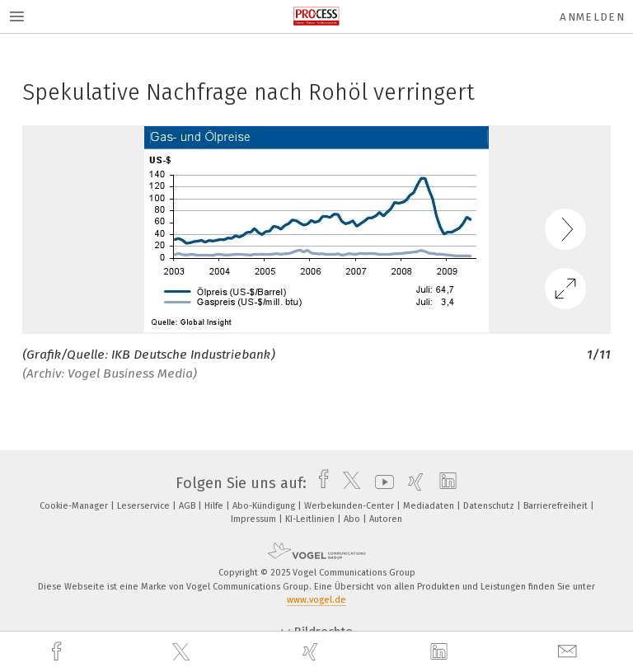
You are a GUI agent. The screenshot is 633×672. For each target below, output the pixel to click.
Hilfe (215, 506)
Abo (353, 519)
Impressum (255, 519)
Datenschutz (490, 506)
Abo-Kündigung (265, 506)
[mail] (570, 652)
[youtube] (380, 483)
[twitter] (183, 652)
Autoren (386, 519)
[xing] (312, 652)
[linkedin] (441, 652)
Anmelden (592, 17)
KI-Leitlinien (311, 519)
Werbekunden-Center (350, 506)
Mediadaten (430, 506)
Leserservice (145, 506)
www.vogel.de (316, 600)
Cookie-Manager (75, 506)
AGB (188, 506)
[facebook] (59, 652)
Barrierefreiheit (557, 506)
